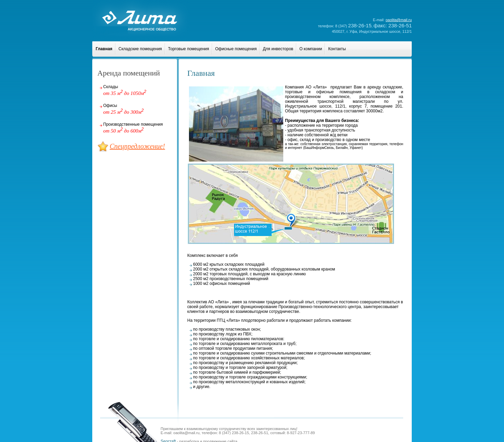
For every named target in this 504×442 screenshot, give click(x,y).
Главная (104, 49)
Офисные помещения (236, 49)
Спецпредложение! (137, 146)
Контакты (337, 49)
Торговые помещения (189, 49)
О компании (311, 49)
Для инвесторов (278, 49)
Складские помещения (140, 49)
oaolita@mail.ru (399, 20)
